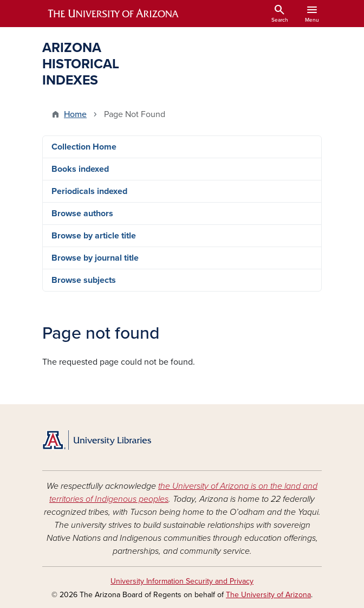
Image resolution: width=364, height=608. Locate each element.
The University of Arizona (268, 595)
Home (75, 114)
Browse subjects (84, 280)
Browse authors (82, 214)
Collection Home (84, 147)
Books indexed (80, 169)
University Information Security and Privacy (182, 581)
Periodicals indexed (89, 191)
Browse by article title (94, 236)
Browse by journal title (95, 258)
